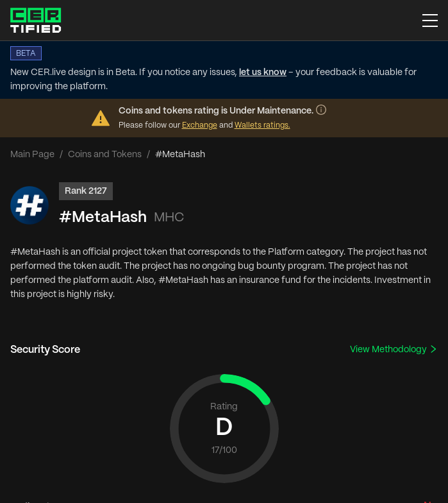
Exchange (200, 125)
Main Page (32, 155)
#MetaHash (103, 218)
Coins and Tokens (105, 155)
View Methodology (394, 349)
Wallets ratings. (262, 125)
